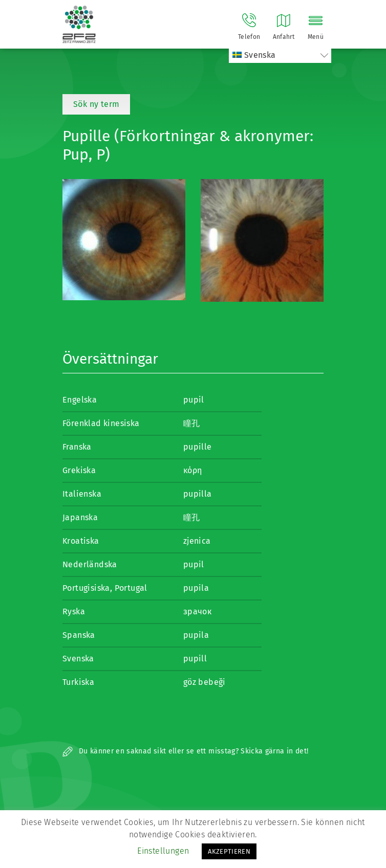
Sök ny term (96, 104)
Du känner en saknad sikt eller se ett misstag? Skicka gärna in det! (185, 751)
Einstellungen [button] (163, 851)
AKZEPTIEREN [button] (229, 851)
